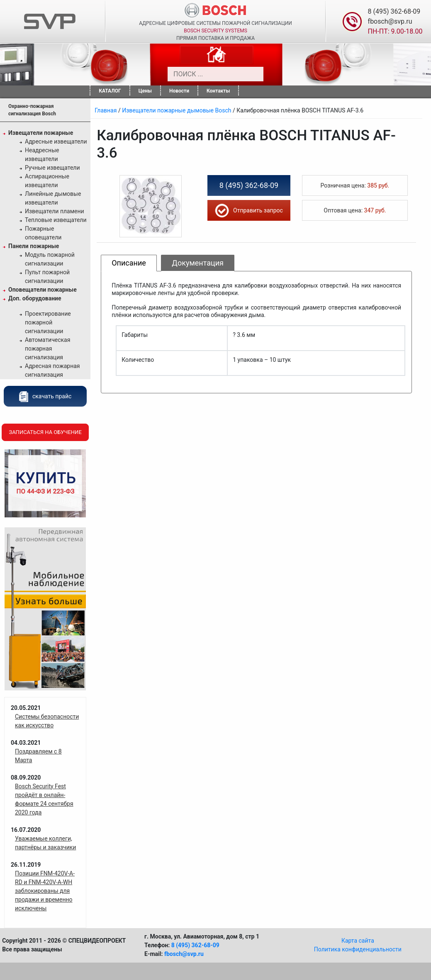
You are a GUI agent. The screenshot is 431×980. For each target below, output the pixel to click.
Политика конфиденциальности (358, 949)
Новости (179, 91)
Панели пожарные (34, 246)
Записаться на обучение (45, 432)
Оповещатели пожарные (43, 290)
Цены (145, 91)
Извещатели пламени (55, 211)
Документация (198, 263)
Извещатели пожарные (41, 133)
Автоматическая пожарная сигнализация (47, 349)
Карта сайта (358, 941)
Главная (106, 110)
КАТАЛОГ (110, 91)
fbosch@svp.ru (390, 21)
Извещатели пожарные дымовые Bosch (177, 110)
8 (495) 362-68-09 (394, 11)
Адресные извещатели (56, 141)
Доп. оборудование (35, 298)
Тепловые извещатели (56, 220)
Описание (129, 263)
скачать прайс (45, 396)
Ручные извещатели (52, 168)
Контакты (218, 91)
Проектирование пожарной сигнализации (48, 322)
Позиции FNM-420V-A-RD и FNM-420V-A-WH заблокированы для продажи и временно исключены (45, 891)
